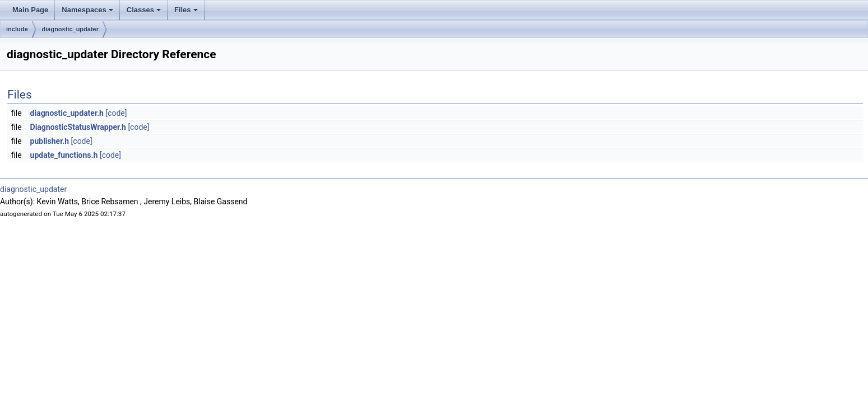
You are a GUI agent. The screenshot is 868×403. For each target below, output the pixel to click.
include (17, 29)
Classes (144, 10)
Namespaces (87, 10)
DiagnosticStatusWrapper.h (78, 127)
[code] (116, 113)
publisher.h (50, 141)
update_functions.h (64, 155)
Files (186, 10)
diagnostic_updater (70, 29)
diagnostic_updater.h (67, 113)
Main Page (30, 10)
